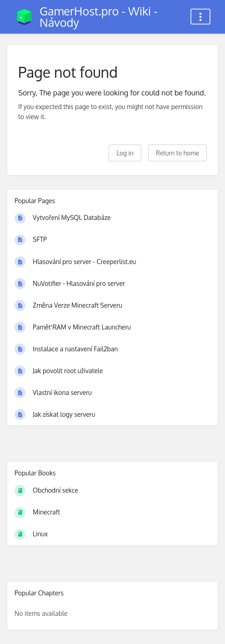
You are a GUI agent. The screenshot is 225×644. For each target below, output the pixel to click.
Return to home (177, 153)
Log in (125, 153)
